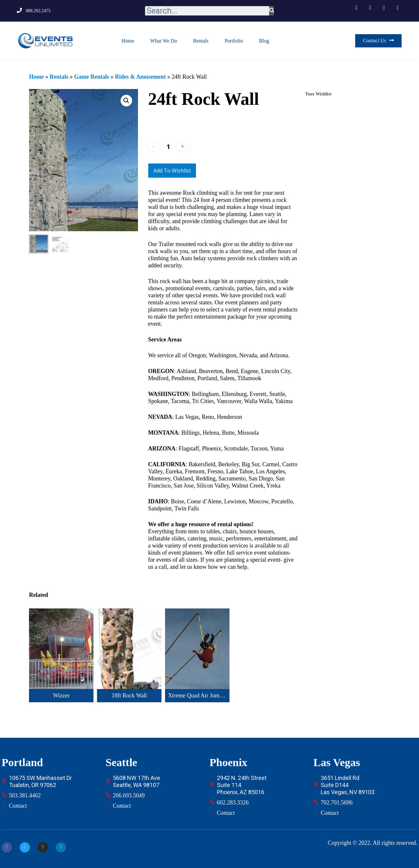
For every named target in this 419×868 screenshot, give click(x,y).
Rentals (201, 41)
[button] (378, 41)
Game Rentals (92, 77)
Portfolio (234, 41)
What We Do (164, 41)
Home (128, 41)
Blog (264, 41)
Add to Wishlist (172, 171)
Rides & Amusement (140, 77)
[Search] (272, 11)
